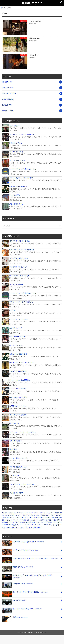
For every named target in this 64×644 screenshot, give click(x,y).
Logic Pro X (16, 531)
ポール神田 (59, 527)
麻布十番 (24, 529)
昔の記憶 (13, 534)
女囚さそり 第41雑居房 (18, 380)
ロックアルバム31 (40, 534)
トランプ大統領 (55, 522)
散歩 (28, 529)
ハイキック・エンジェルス (19, 328)
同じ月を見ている (16, 152)
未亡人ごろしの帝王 (16, 213)
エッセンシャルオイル (37, 522)
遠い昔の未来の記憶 (25, 531)
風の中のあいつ (15, 135)
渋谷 (13, 524)
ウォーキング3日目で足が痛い (22, 619)
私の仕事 (7, 114)
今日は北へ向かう (18, 593)
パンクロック (17, 527)
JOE (49, 522)
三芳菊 (39, 524)
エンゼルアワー (38, 527)
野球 (60, 524)
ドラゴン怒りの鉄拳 (16, 161)
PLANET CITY (6, 534)
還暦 (3, 529)
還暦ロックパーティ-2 (17, 169)
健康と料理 (8, 97)
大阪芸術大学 (57, 529)
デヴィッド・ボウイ (41, 531)
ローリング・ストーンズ (27, 527)
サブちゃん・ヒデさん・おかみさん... (23, 143)
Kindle (33, 531)
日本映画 (37, 536)
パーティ (19, 529)
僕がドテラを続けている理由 (20, 250)
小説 (61, 531)
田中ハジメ (10, 527)
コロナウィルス (26, 536)
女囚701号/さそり (16, 337)
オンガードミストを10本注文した (21, 311)
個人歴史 (7, 91)
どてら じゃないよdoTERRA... (20, 389)
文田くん (4, 527)
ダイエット (17, 522)
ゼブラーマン (14, 432)
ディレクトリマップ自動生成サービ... (23, 178)
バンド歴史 (56, 531)
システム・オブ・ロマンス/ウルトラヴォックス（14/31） (28, 586)
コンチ (54, 524)
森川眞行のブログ (32, 3)
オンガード (7, 529)
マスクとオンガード (16, 293)
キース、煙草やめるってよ (19, 467)
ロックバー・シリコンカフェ (26, 534)
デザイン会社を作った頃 (18, 476)
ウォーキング (5, 522)
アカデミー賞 (8, 524)
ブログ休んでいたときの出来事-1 (23, 551)
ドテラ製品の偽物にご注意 (19, 267)
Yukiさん (43, 524)
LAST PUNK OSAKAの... (18, 398)
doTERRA (7, 537)
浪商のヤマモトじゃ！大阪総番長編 (22, 259)
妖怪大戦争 (13, 458)
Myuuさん (49, 527)
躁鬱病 (54, 527)
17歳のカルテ (14, 485)
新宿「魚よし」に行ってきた (20, 285)
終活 (40, 529)
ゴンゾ (49, 534)
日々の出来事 (9, 102)
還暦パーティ (27, 524)
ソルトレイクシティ (26, 522)
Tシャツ (46, 522)
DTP (57, 524)
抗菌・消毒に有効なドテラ (19, 406)
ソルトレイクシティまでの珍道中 (21, 187)
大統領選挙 (34, 524)
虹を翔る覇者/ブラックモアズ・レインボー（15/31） (30, 568)
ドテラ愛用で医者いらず (18, 276)
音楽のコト (8, 120)
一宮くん (50, 529)
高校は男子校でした (16, 354)
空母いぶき (15, 627)
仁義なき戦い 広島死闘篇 (18, 195)
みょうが (54, 534)
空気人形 (12, 319)
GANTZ (14, 610)
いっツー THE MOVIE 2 (18, 345)
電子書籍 (44, 529)
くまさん (11, 522)
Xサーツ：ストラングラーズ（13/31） (25, 602)
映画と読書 (8, 108)
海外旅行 (50, 531)
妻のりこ (15, 536)
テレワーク (49, 524)
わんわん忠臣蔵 (15, 204)
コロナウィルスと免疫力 (18, 424)
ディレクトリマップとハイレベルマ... (23, 493)
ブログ (10, 531)
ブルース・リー (19, 524)
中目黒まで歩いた (18, 577)
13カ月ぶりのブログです (20, 560)
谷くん (44, 527)
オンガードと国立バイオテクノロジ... (23, 372)
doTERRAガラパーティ (18, 415)
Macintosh (13, 529)
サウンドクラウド (34, 529)
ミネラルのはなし (16, 450)
